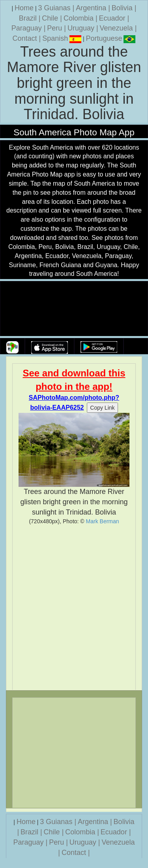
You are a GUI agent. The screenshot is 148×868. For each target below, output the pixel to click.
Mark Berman (103, 521)
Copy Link (102, 408)
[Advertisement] (74, 607)
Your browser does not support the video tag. (74, 309)
